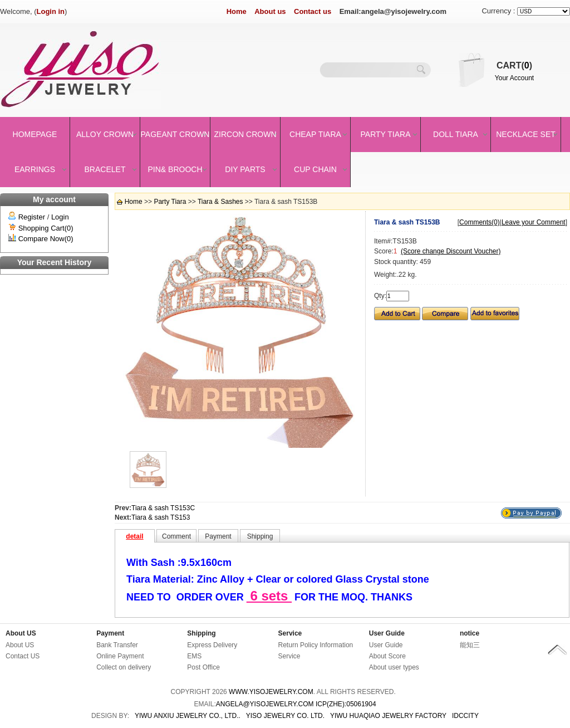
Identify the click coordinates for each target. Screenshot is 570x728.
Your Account (514, 78)
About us (270, 11)
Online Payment (120, 656)
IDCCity (465, 716)
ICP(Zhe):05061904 (346, 704)
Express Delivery (212, 645)
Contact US (23, 656)
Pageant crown (175, 134)
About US (21, 633)
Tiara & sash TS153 (161, 517)
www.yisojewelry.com (271, 692)
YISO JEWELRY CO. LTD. (285, 716)
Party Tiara (386, 134)
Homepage (35, 134)
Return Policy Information (316, 645)
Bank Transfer (117, 645)
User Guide (387, 633)
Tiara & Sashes (220, 202)
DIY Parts (245, 169)
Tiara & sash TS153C (163, 508)
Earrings (35, 169)
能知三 (470, 645)
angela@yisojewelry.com (265, 704)
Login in (51, 11)
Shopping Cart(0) (46, 228)
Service (290, 633)
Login (60, 217)
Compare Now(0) (46, 239)
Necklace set (526, 134)
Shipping (201, 633)
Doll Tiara (456, 134)
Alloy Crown (105, 134)
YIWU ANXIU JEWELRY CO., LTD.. (188, 716)
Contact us (313, 11)
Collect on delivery (124, 667)
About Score (387, 656)
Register (32, 217)
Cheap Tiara (315, 134)
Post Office (203, 667)
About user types (394, 667)
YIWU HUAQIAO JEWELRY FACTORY (388, 716)
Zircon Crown (245, 134)
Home (237, 11)
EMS (194, 656)
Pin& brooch (175, 169)
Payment (110, 633)
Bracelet (105, 169)
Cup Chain (315, 169)
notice (470, 633)
